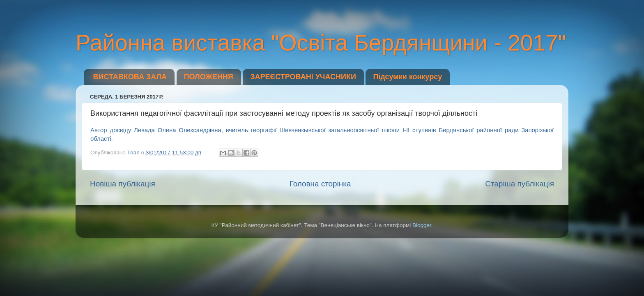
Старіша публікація (520, 184)
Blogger (422, 225)
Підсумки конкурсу (407, 77)
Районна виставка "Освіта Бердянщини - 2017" (321, 43)
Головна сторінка (320, 184)
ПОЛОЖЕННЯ (209, 77)
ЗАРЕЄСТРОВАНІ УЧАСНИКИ (303, 77)
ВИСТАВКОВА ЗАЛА (130, 77)
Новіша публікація (123, 184)
